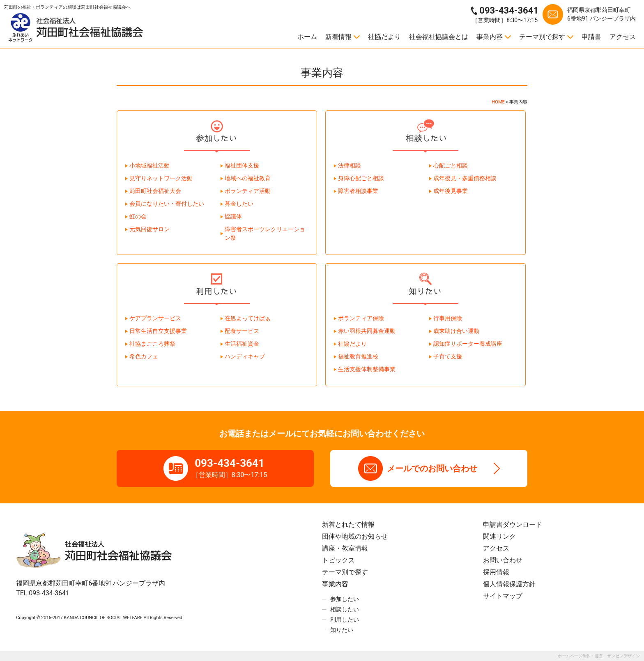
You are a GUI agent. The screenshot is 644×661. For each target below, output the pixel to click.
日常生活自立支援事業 (158, 331)
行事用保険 (448, 318)
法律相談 (350, 165)
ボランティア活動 (248, 191)
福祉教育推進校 (358, 356)
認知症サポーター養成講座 (468, 344)
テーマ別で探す (542, 37)
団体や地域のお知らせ (355, 536)
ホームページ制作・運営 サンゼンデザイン (599, 656)
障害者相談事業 (358, 191)
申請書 (591, 37)
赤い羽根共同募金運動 (367, 331)
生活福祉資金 (242, 344)
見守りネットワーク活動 (161, 178)
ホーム (307, 37)
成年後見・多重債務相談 (465, 178)
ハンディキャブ (245, 356)
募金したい (239, 204)
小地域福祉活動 (149, 165)
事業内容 (490, 37)
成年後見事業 (451, 191)
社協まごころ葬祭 (152, 344)
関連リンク (499, 536)
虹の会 (138, 216)
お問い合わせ (503, 560)
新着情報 (338, 37)
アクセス (623, 37)
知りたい (342, 630)
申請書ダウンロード (513, 524)
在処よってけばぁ (248, 318)
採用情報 (496, 572)
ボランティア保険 (361, 318)
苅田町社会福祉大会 (155, 191)
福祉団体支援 (242, 165)
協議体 (233, 216)
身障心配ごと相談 (361, 178)
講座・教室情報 (345, 548)
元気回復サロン (149, 229)
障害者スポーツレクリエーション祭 (265, 233)
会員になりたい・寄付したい (167, 204)
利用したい (345, 620)
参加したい (345, 599)
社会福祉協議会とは (439, 37)
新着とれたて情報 (348, 524)
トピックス (338, 560)
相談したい (345, 609)
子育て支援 (448, 356)
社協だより (384, 37)
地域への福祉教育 (248, 178)
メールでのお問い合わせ (432, 468)
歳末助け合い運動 (456, 331)
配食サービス (242, 331)
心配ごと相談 (451, 165)
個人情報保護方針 (509, 584)
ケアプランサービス (155, 318)
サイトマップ (503, 596)
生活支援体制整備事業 (367, 369)
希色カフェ (144, 356)
